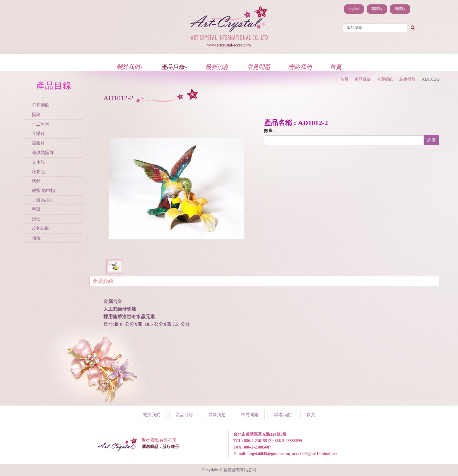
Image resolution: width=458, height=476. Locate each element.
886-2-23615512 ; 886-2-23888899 (273, 441)
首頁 (336, 67)
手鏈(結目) (42, 200)
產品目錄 (174, 67)
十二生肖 (41, 124)
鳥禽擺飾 (407, 79)
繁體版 (377, 9)
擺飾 (36, 115)
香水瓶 (38, 162)
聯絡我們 (300, 67)
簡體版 (400, 9)
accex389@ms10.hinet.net (315, 454)
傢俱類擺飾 (43, 153)
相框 (36, 238)
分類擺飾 (41, 105)
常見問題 (259, 67)
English (354, 9)
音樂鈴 (38, 134)
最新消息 (217, 67)
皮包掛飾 (41, 228)
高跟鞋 (38, 143)
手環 (36, 209)
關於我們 (130, 67)
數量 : (269, 131)
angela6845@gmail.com (268, 454)
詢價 (431, 140)
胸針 (36, 181)
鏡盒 (36, 219)
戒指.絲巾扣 (43, 191)
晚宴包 (38, 172)
